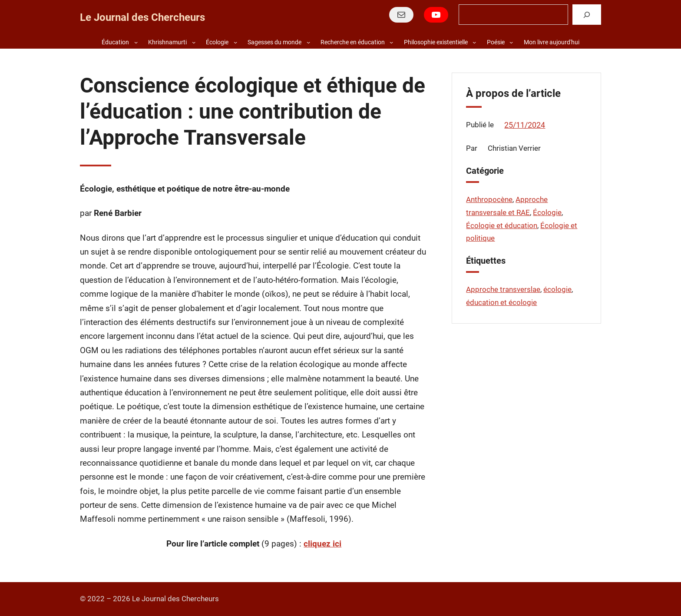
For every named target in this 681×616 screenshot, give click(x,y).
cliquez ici (322, 544)
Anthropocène (489, 199)
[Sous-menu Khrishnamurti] (194, 42)
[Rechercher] (587, 15)
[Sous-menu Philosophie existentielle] (474, 42)
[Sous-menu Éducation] (136, 42)
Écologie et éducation (502, 225)
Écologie (547, 212)
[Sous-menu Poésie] (511, 42)
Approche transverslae (503, 289)
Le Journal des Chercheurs (142, 17)
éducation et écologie (501, 302)
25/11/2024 (525, 125)
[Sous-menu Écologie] (235, 42)
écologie (557, 289)
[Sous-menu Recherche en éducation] (391, 42)
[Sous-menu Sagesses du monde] (308, 42)
